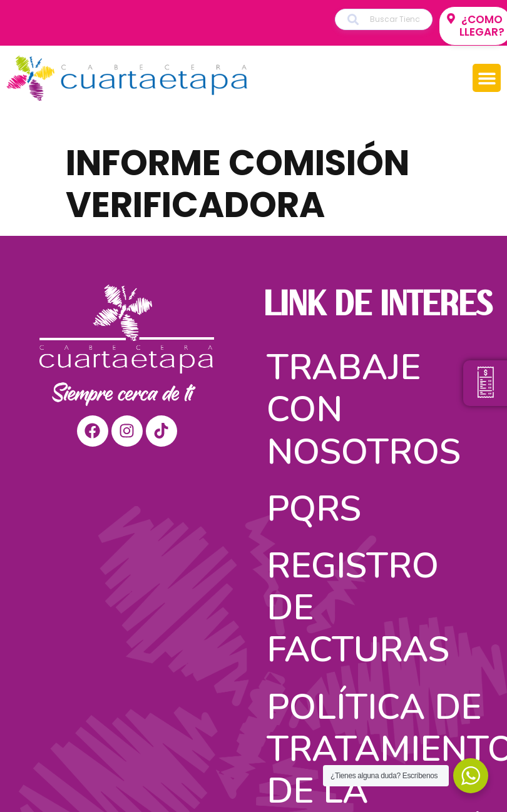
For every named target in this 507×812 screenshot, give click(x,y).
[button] (487, 78)
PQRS (314, 509)
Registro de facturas (358, 608)
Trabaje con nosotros (364, 409)
